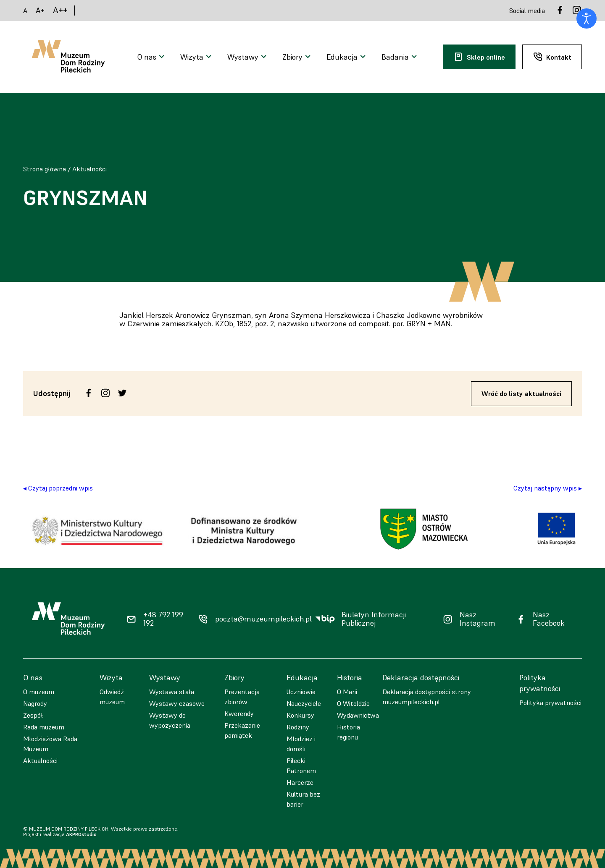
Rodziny (298, 727)
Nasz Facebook (549, 619)
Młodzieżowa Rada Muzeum (50, 744)
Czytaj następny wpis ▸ (548, 488)
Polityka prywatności (550, 703)
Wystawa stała (172, 692)
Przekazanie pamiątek (242, 730)
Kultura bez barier (303, 799)
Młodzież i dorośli (301, 744)
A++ (60, 10)
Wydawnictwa (358, 715)
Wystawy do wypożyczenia (170, 720)
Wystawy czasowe (177, 703)
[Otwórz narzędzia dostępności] (587, 18)
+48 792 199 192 (163, 619)
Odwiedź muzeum (112, 697)
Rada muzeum (44, 727)
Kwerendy (239, 713)
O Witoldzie (353, 703)
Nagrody (35, 703)
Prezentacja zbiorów (242, 697)
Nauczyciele (304, 703)
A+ (40, 10)
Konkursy (300, 715)
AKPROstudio (81, 834)
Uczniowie (301, 692)
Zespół (33, 715)
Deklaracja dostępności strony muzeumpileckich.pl (427, 697)
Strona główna (45, 169)
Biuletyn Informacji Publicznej (374, 619)
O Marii (347, 692)
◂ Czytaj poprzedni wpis (58, 488)
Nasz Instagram (477, 619)
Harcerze (300, 782)
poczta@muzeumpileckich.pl (263, 619)
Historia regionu (349, 732)
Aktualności (89, 169)
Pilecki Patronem (301, 766)
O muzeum (39, 692)
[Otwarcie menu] (152, 57)
